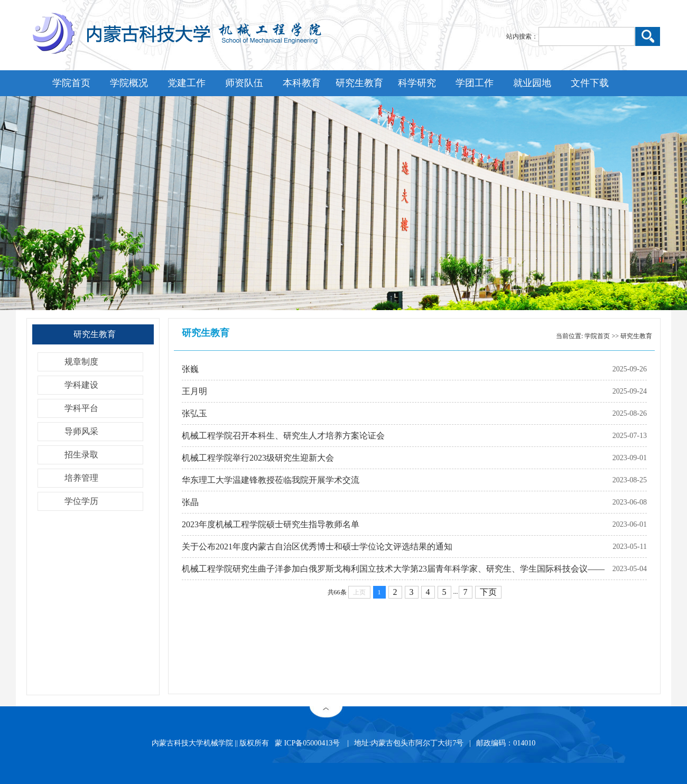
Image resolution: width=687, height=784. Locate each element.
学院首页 (71, 83)
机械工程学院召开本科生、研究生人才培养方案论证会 (283, 436)
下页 (488, 592)
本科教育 (302, 83)
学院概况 (129, 83)
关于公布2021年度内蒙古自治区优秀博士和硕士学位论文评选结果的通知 (317, 547)
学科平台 (81, 408)
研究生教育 (359, 83)
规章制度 (81, 362)
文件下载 (590, 83)
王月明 (194, 391)
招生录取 (81, 455)
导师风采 (81, 431)
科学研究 (417, 83)
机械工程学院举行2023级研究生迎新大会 (258, 458)
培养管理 (81, 478)
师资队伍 (244, 83)
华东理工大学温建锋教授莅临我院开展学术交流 (271, 480)
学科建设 (81, 385)
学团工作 (475, 83)
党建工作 (187, 83)
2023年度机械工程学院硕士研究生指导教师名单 (271, 524)
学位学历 (81, 501)
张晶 (190, 502)
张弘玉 (194, 413)
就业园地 (532, 83)
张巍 (190, 369)
